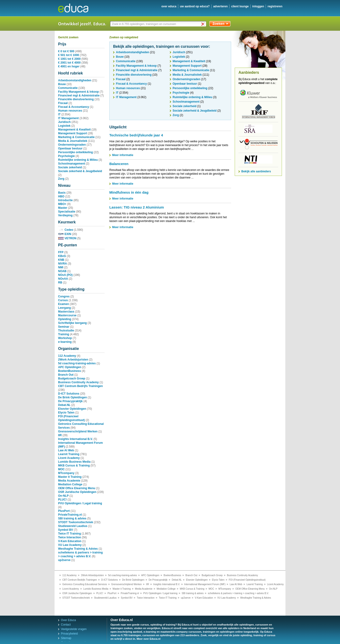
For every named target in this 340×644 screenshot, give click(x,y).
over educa (169, 6)
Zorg (61, 179)
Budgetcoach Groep (72, 379)
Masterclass (66, 312)
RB (60, 283)
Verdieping (65, 215)
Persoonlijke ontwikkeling (75, 152)
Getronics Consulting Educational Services (85, 584)
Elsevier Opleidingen (72, 409)
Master (63, 208)
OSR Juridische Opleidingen (77, 492)
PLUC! (62, 500)
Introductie (65, 200)
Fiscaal (63, 103)
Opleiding (65, 319)
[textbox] (159, 24)
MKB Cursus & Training (74, 466)
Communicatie (68, 88)
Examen (64, 304)
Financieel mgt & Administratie (79, 96)
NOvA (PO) (65, 275)
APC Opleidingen (70, 367)
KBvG (62, 256)
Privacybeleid (69, 634)
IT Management (68, 118)
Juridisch (64, 122)
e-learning (65, 342)
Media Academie (69, 481)
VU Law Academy (70, 545)
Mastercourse (67, 315)
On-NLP (63, 496)
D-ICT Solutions (69, 394)
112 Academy (67, 356)
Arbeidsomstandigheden (75, 80)
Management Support (73, 133)
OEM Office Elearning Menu (77, 488)
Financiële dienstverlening (76, 99)
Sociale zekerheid (70, 167)
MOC (61, 469)
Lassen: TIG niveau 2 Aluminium (137, 207)
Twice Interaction (70, 537)
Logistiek (64, 126)
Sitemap (66, 638)
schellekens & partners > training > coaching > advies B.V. (238, 593)
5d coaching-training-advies (77, 363)
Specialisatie (67, 212)
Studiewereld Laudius (73, 526)
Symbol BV (66, 530)
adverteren (220, 6)
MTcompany (66, 473)
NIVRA (62, 264)
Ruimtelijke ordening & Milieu (78, 160)
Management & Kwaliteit (74, 130)
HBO (61, 196)
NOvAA (63, 279)
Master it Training (70, 477)
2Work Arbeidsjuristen (73, 360)
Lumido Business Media (74, 462)
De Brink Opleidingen (72, 397)
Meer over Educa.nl (149, 639)
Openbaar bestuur (70, 148)
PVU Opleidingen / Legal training (80, 503)
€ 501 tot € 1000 (69, 55)
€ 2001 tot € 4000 (69, 63)
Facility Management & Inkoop (79, 92)
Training (64, 334)
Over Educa (68, 620)
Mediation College (70, 484)
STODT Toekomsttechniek (76, 522)
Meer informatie (123, 155)
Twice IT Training (69, 534)
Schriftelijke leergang (72, 323)
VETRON (67, 238)
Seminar (64, 327)
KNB (61, 260)
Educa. (77, 8)
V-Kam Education (70, 541)
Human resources (70, 111)
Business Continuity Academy (78, 382)
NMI (61, 267)
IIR (60, 435)
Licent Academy (69, 458)
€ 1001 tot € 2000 (69, 59)
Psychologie (66, 156)
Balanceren (119, 164)
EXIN (65, 234)
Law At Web (66, 450)
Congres (64, 296)
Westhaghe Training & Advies (78, 549)
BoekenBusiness (70, 371)
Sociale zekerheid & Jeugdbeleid (80, 171)
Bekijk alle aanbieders (256, 171)
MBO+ (62, 204)
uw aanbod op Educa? (195, 6)
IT (59, 114)
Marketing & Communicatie (76, 137)
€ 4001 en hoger (69, 66)
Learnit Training (69, 454)
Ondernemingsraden (72, 145)
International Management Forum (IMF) (205, 584)
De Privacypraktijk (70, 401)
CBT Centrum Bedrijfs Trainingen (80, 386)
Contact (66, 625)
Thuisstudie (66, 331)
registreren (275, 6)
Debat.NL (64, 405)
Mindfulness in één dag (129, 192)
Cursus (63, 300)
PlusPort (64, 511)
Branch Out (66, 375)
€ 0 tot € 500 (66, 51)
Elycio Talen (66, 413)
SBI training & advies (72, 518)
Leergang (64, 308)
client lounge (240, 6)
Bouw (62, 84)
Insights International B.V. (75, 439)
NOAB (62, 271)
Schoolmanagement (72, 164)
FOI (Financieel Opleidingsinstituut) (247, 580)
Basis (62, 193)
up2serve (64, 560)
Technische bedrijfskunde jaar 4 (136, 135)
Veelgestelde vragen (74, 629)
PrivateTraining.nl (70, 515)
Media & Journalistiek (73, 141)
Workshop (65, 338)
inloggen (258, 6)
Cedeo (66, 230)
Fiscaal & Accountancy (74, 107)
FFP (61, 252)
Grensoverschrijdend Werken (78, 431)
